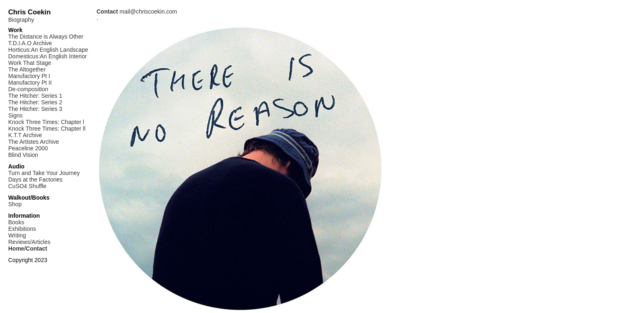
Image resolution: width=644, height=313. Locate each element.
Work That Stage (30, 63)
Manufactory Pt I (29, 76)
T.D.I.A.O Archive (30, 43)
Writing (17, 235)
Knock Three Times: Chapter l (46, 122)
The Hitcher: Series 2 (35, 102)
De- (28, 89)
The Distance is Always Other (46, 37)
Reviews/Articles (29, 242)
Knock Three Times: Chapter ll (47, 129)
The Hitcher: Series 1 (35, 96)
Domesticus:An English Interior (47, 56)
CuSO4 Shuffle (27, 186)
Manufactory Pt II (30, 83)
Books (16, 222)
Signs (15, 115)
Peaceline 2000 (28, 148)
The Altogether (27, 69)
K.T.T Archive (25, 135)
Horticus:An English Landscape (48, 50)
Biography (21, 20)
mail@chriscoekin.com (137, 12)
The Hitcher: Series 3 (35, 109)
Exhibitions (22, 229)
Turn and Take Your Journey (44, 173)
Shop (15, 204)
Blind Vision (23, 155)
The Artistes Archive (34, 142)
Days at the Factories (35, 180)
